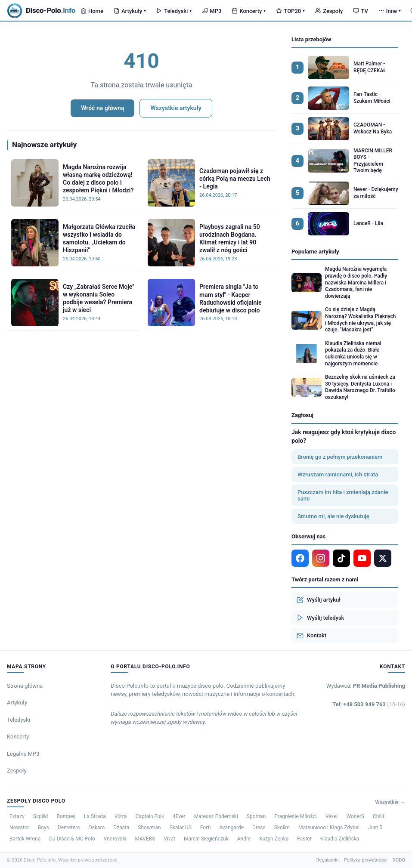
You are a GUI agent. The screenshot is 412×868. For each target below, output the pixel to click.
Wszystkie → (390, 802)
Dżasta (121, 828)
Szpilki (41, 816)
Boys (43, 828)
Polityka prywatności (366, 860)
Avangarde (231, 828)
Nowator (19, 828)
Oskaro (96, 828)
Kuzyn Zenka (274, 839)
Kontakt (311, 636)
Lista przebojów (311, 39)
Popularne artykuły (315, 252)
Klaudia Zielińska (340, 839)
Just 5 (375, 828)
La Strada (95, 816)
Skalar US (181, 828)
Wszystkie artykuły (176, 108)
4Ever (179, 816)
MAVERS (145, 839)
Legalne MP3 (23, 754)
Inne (390, 11)
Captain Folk (150, 816)
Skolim (282, 828)
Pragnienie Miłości (295, 816)
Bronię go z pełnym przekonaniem (340, 457)
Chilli (378, 816)
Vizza (121, 816)
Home (92, 11)
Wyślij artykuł (319, 600)
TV (360, 11)
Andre (244, 839)
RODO (399, 860)
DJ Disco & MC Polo (72, 839)
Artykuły (130, 11)
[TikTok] (341, 558)
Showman (149, 828)
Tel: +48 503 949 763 (369, 704)
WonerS (356, 816)
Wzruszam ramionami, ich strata (338, 474)
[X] (383, 558)
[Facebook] (300, 558)
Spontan (256, 816)
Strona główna (25, 686)
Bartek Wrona (25, 839)
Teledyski (174, 11)
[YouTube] (362, 558)
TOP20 (290, 11)
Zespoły (329, 11)
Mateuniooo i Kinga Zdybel (329, 828)
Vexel (332, 816)
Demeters (69, 828)
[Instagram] (321, 558)
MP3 (212, 11)
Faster (304, 839)
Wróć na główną (102, 108)
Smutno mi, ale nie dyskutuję (333, 516)
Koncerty (249, 11)
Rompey (66, 816)
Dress (259, 828)
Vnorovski (115, 839)
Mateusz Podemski (216, 816)
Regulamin (328, 860)
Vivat (169, 839)
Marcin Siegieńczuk (206, 839)
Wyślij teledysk (320, 618)
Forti (206, 828)
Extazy (17, 816)
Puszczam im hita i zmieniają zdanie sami (343, 495)
